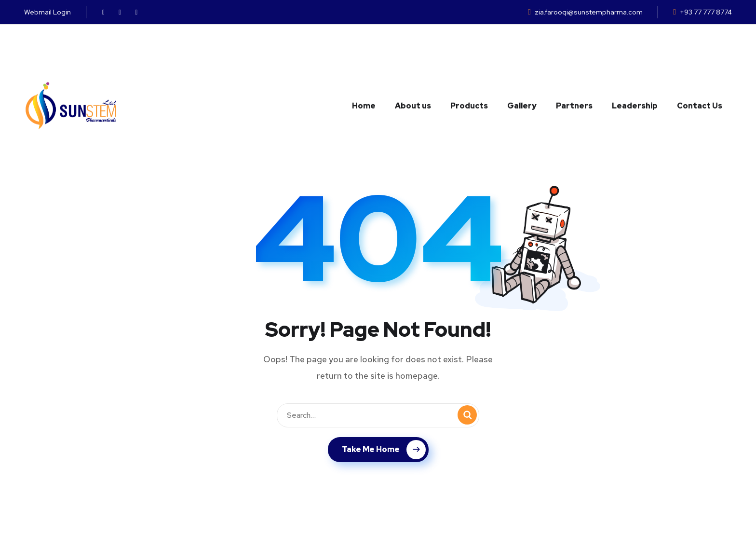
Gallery (522, 57)
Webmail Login (47, 12)
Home (364, 57)
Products (469, 57)
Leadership (635, 57)
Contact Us (700, 57)
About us (413, 57)
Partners (574, 57)
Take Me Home (384, 450)
